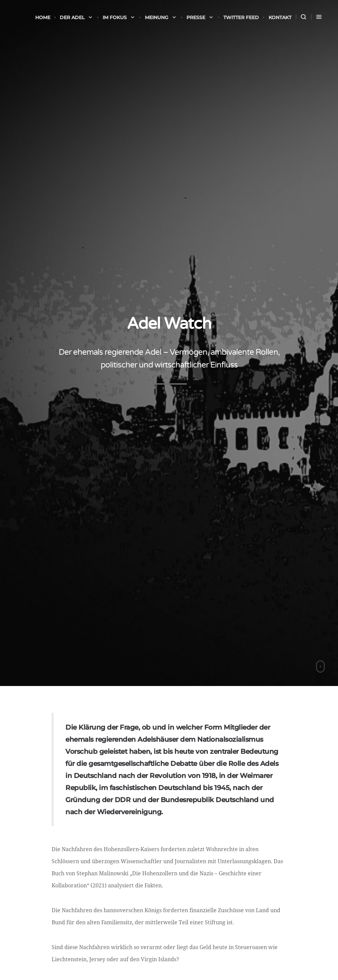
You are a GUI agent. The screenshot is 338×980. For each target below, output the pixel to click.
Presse (200, 17)
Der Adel (76, 17)
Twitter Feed (241, 17)
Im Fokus (119, 17)
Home (43, 17)
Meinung (161, 17)
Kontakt (280, 17)
